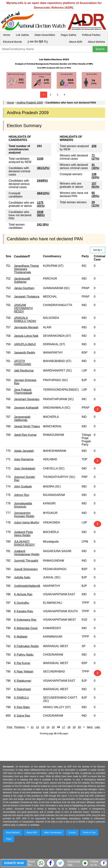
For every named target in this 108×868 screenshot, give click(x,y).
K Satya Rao (22, 716)
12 (38, 727)
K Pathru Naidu (24, 655)
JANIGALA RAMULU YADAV (25, 319)
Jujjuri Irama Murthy (27, 522)
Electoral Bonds (12, 42)
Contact (72, 833)
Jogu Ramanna (24, 459)
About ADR (76, 42)
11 (32, 727)
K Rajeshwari (22, 689)
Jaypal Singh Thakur (27, 426)
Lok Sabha (22, 35)
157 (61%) (95, 185)
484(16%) (43, 193)
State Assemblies (45, 35)
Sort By (98, 250)
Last (98, 727)
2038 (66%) (41, 214)
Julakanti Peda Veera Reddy (23, 534)
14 (48, 727)
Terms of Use (89, 833)
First (10, 727)
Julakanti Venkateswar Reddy (27, 553)
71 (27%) (95, 157)
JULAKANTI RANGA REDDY (24, 543)
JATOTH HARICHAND (22, 363)
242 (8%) (43, 225)
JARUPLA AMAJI (25, 344)
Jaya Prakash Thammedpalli (23, 391)
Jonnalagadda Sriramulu (23, 505)
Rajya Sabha (69, 35)
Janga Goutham (24, 288)
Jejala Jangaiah (24, 451)
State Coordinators (53, 833)
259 (94, 146)
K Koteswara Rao (25, 620)
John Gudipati (23, 486)
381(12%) (43, 168)
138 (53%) (95, 176)
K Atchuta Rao (23, 594)
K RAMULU (21, 698)
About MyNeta (96, 42)
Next (90, 727)
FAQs (9, 839)
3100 (40, 159)
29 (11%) (95, 204)
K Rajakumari (23, 681)
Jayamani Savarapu (27, 399)
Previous (20, 727)
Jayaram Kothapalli (26, 408)
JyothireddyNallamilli (27, 586)
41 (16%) (95, 166)
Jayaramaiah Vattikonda (22, 418)
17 (64, 727)
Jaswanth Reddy (25, 353)
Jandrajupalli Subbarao (22, 280)
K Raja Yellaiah (24, 672)
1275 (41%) (41, 204)
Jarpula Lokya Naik (26, 336)
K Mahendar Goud (26, 628)
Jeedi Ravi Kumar (25, 435)
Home (7, 35)
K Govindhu (21, 603)
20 (79, 727)
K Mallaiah (21, 637)
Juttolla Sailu (22, 577)
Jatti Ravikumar (24, 371)
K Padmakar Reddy (26, 646)
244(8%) (42, 181)
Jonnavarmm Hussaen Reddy (24, 515)
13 (43, 727)
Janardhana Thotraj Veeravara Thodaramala (26, 269)
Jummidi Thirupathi (26, 561)
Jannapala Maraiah (26, 327)
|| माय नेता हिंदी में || (38, 42)
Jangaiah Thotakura (27, 297)
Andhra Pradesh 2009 (30, 103)
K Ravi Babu (22, 707)
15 (53, 727)
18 (69, 727)
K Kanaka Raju (24, 611)
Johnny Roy (22, 495)
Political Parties (91, 35)
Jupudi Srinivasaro (26, 569)
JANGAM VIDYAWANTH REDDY (23, 308)
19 (74, 727)
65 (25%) (95, 194)
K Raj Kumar (22, 663)
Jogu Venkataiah (25, 468)
